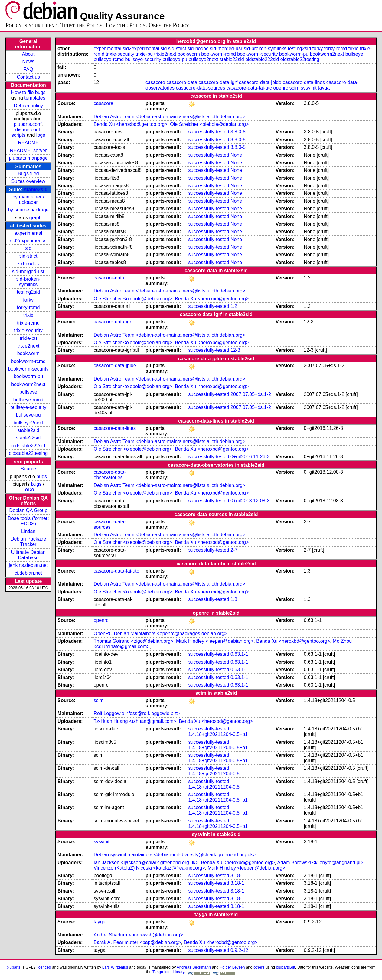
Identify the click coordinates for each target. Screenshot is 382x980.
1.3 (234, 599)
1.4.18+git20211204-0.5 (214, 774)
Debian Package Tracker (28, 542)
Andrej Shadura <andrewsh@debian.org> (138, 935)
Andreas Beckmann (194, 967)
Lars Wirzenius (115, 967)
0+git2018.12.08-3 (250, 501)
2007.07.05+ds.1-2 (251, 394)
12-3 (235, 350)
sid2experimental (28, 241)
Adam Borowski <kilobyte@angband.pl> (320, 862)
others (259, 967)
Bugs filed (28, 173)
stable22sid (28, 438)
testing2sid (28, 292)
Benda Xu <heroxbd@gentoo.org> (130, 124)
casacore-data (182, 82)
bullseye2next (28, 423)
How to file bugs (28, 92)
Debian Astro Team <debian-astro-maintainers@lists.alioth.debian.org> (169, 117)
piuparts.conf (28, 124)
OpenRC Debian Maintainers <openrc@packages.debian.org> (160, 634)
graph (36, 218)
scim (294, 88)
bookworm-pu (28, 376)
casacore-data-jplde (260, 82)
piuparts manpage (28, 158)
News (28, 62)
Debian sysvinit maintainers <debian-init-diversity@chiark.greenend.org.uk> (175, 855)
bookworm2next (28, 384)
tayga (324, 88)
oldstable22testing (28, 453)
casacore (155, 82)
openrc (281, 88)
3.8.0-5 (238, 132)
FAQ (28, 69)
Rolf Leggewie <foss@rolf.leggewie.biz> (137, 713)
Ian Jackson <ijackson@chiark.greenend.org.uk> (146, 862)
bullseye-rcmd (28, 400)
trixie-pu (28, 338)
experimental (28, 233)
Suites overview (28, 181)
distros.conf (28, 130)
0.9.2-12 (239, 950)
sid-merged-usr (28, 271)
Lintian (28, 531)
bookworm (28, 353)
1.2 (234, 306)
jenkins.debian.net (28, 565)
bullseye (28, 392)
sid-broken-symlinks (28, 282)
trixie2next (28, 346)
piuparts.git (285, 967)
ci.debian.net (28, 573)
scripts (18, 135)
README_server (28, 150)
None (236, 155)
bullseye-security (28, 407)
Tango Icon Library (168, 972)
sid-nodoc (28, 264)
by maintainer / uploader (28, 199)
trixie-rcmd (28, 323)
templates (35, 98)
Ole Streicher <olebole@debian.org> (209, 124)
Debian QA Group (28, 510)
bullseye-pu (28, 415)
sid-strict (28, 256)
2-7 (234, 550)
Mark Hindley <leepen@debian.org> (215, 641)
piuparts (14, 967)
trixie (28, 315)
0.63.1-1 (239, 654)
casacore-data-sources (201, 88)
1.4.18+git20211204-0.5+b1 (218, 734)
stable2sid (36, 189)
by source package (28, 210)
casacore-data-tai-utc (249, 88)
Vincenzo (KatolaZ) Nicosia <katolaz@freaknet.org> (149, 868)
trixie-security (28, 330)
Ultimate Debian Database (28, 555)
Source (28, 469)
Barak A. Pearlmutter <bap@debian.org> (137, 942)
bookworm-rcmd (28, 361)
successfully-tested (209, 132)
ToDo (28, 490)
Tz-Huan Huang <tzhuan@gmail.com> (135, 721)
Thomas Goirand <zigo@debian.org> (133, 641)
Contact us (28, 77)
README (28, 143)
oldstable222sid (28, 446)
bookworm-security (28, 369)
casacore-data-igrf (218, 82)
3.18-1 (237, 875)
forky (28, 300)
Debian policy (28, 106)
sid (28, 248)
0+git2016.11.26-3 (250, 457)
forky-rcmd (28, 307)
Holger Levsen (232, 967)
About (28, 54)
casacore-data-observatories (110, 475)
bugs (42, 477)
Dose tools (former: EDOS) (28, 521)
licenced (44, 967)
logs (41, 135)
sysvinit (309, 88)
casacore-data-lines (304, 82)
